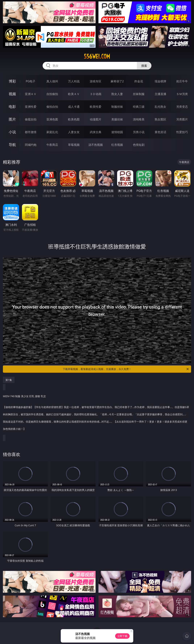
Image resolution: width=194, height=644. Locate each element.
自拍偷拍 (52, 94)
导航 (12, 145)
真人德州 (52, 81)
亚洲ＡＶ (31, 94)
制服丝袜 (117, 107)
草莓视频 (74, 145)
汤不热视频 (96, 145)
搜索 (144, 66)
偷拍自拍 (52, 107)
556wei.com (97, 56)
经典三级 (139, 107)
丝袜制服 (139, 94)
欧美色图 (74, 119)
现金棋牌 (160, 81)
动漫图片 (96, 119)
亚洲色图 (52, 119)
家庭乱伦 (52, 132)
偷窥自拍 (31, 119)
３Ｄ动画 (96, 94)
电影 (12, 107)
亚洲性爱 (31, 107)
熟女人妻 (117, 94)
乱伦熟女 (160, 107)
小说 (12, 132)
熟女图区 (160, 119)
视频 (12, 94)
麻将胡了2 (117, 81)
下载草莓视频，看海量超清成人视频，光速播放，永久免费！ (126, 369)
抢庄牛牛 (182, 81)
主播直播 (160, 94)
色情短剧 (139, 145)
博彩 (12, 81)
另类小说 (139, 132)
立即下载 (122, 636)
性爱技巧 (182, 132)
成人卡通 (74, 107)
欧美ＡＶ (74, 94)
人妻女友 (74, 132)
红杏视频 (117, 145)
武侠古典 (96, 132)
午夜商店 (52, 145)
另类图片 (182, 119)
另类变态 (182, 107)
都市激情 (31, 132)
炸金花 (139, 81)
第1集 (9, 380)
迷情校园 (117, 132)
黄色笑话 (160, 132)
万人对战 (74, 81)
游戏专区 (96, 81)
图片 (12, 119)
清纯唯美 (139, 119)
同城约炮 (31, 145)
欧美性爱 (96, 107)
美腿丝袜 (117, 119)
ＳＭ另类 (182, 94)
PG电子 (31, 81)
